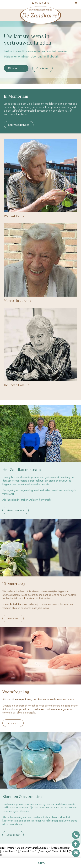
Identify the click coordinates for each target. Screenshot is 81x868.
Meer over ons (16, 510)
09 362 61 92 (42, 3)
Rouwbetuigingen (19, 125)
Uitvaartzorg (16, 68)
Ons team (42, 68)
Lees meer (13, 618)
